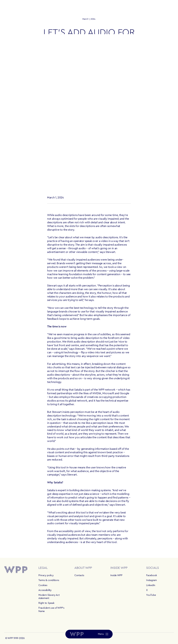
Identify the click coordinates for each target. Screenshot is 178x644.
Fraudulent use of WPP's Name (51, 610)
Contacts (79, 575)
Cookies (43, 585)
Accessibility (45, 590)
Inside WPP (116, 575)
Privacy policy (46, 575)
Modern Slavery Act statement (49, 597)
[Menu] (103, 634)
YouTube (151, 595)
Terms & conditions (49, 580)
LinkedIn (151, 585)
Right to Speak (46, 603)
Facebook (152, 575)
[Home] (77, 634)
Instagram (151, 580)
